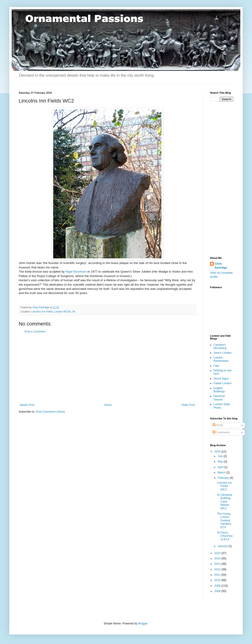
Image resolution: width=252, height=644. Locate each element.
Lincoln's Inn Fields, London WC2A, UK (54, 312)
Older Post (188, 405)
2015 (218, 553)
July (221, 456)
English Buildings (219, 390)
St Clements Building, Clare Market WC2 (225, 502)
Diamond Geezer (219, 398)
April (221, 467)
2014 (218, 558)
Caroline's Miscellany (220, 346)
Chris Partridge (221, 266)
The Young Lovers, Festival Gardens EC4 (224, 521)
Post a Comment (35, 332)
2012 (218, 569)
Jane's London (223, 353)
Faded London (222, 383)
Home (108, 405)
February (224, 478)
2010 (218, 580)
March (222, 473)
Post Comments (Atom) (50, 412)
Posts (218, 425)
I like (216, 366)
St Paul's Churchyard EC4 (225, 536)
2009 (218, 586)
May (221, 462)
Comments (221, 432)
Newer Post (27, 405)
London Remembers (221, 359)
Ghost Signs (221, 379)
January (223, 546)
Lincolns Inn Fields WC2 (224, 486)
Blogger (143, 623)
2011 (218, 575)
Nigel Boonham (76, 272)
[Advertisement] (107, 368)
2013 (218, 564)
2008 (218, 591)
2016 (218, 452)
